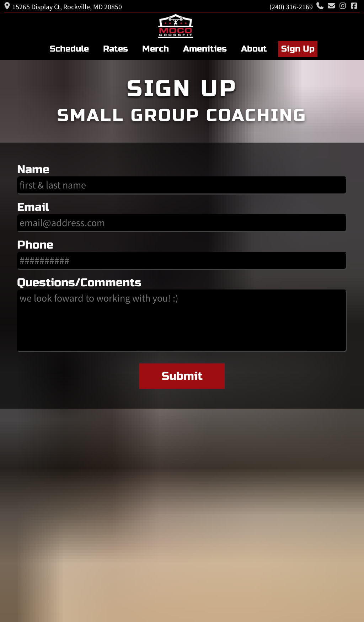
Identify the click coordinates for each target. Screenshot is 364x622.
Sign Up (298, 49)
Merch (156, 49)
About (254, 49)
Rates (116, 49)
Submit (182, 376)
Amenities (205, 49)
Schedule (69, 49)
